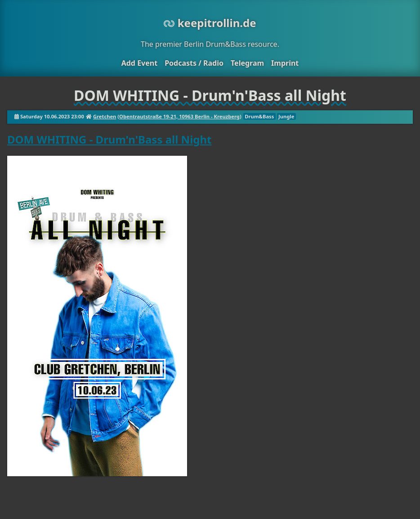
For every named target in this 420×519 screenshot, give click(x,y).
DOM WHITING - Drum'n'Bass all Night (109, 139)
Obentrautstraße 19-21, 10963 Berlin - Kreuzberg (179, 116)
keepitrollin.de (210, 23)
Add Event (139, 63)
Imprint (285, 63)
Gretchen (105, 116)
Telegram (247, 63)
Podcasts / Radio (194, 63)
